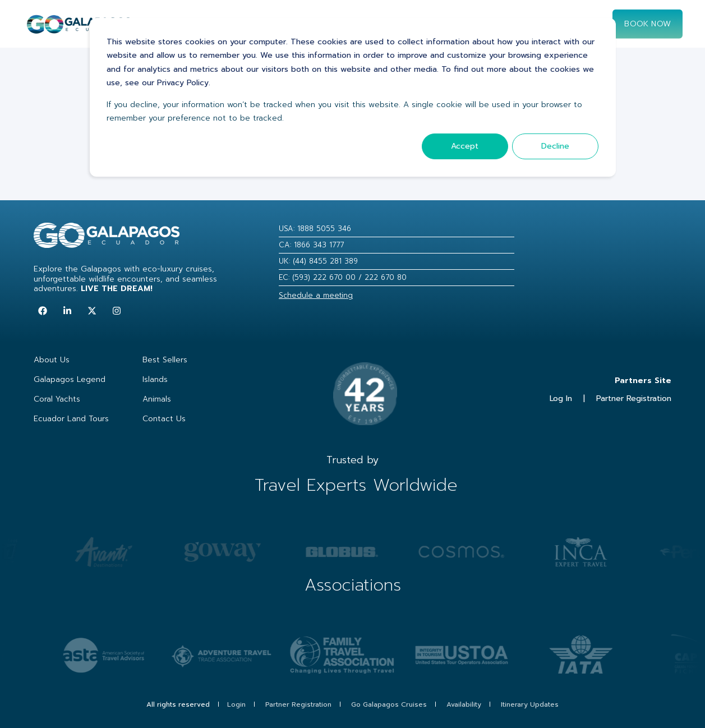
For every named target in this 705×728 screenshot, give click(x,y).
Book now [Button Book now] (648, 23)
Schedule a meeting (316, 295)
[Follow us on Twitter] (92, 311)
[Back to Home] (79, 29)
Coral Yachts (57, 399)
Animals (157, 399)
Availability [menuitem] (464, 704)
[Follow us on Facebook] (43, 311)
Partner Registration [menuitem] (298, 704)
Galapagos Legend (70, 379)
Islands (155, 379)
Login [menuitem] (236, 704)
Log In (561, 398)
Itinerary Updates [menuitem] (530, 704)
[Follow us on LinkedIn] (67, 311)
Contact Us (164, 419)
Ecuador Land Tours (71, 419)
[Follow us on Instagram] (117, 311)
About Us (52, 360)
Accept (465, 146)
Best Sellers (165, 360)
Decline (555, 146)
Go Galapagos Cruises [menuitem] (389, 704)
